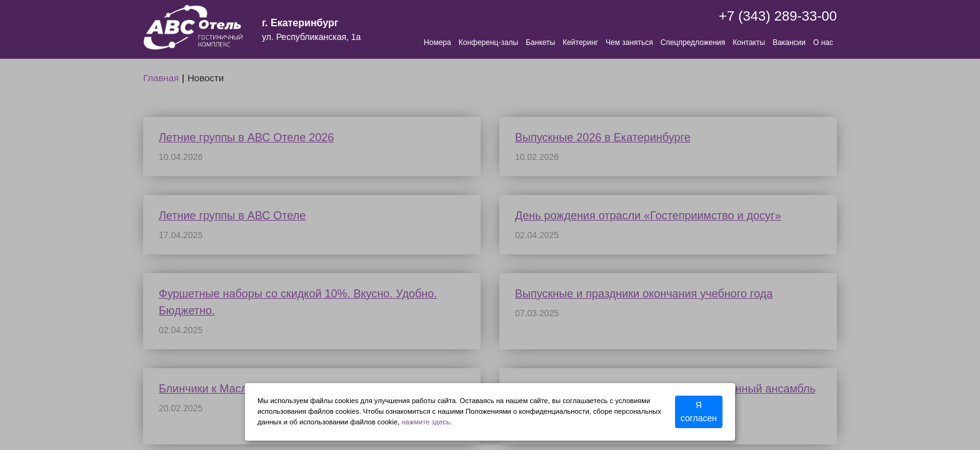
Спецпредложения (693, 42)
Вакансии (789, 42)
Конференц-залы (488, 42)
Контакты (749, 42)
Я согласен (699, 412)
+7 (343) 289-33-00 (778, 16)
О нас (823, 42)
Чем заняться (629, 42)
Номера (437, 42)
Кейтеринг (580, 42)
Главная (161, 78)
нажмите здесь (425, 422)
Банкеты (540, 42)
